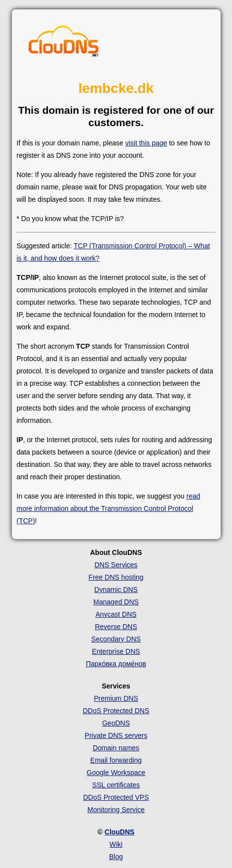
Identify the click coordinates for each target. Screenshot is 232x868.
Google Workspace (116, 773)
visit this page (146, 143)
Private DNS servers (116, 735)
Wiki (116, 844)
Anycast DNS (116, 614)
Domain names (116, 748)
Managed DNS (116, 602)
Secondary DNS (116, 639)
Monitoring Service (116, 810)
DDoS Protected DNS (116, 711)
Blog (116, 857)
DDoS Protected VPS (116, 797)
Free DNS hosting (116, 577)
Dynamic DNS (116, 590)
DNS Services (116, 565)
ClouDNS (120, 832)
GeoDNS (116, 723)
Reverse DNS (116, 627)
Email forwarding (116, 760)
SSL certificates (116, 785)
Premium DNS (116, 698)
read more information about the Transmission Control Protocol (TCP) (109, 508)
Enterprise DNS (116, 651)
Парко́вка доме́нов (116, 664)
